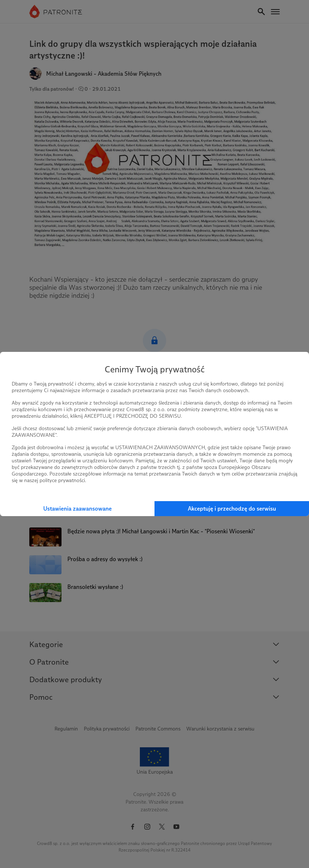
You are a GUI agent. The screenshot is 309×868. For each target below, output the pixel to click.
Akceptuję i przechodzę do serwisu (232, 509)
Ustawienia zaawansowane (77, 509)
